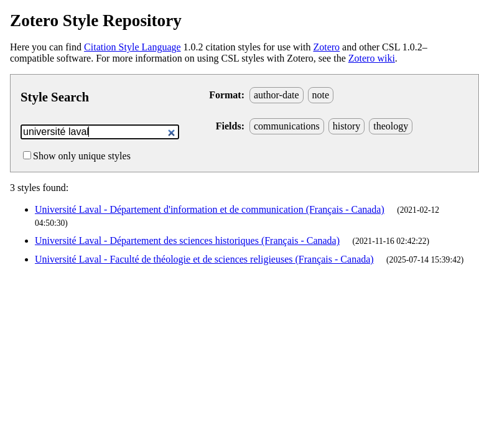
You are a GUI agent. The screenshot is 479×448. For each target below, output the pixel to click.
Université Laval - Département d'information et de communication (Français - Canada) (210, 209)
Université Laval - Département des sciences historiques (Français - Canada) (187, 240)
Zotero (326, 47)
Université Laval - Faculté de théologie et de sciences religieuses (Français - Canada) (204, 259)
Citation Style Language (133, 47)
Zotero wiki (372, 58)
